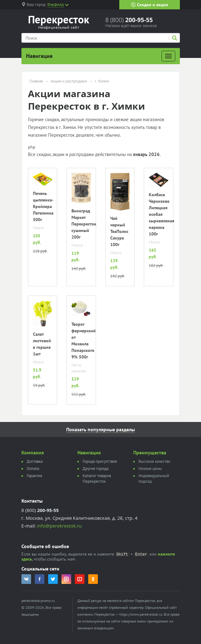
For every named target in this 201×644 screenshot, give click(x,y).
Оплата (33, 469)
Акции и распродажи (69, 81)
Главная (36, 81)
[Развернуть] (168, 56)
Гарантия (34, 476)
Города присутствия (100, 461)
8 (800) (129, 20)
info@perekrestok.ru (59, 526)
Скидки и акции (149, 5)
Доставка (35, 461)
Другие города (96, 469)
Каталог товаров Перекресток (97, 478)
